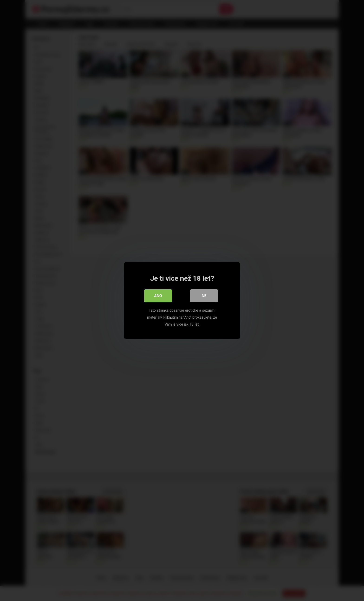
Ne (204, 296)
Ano (158, 296)
